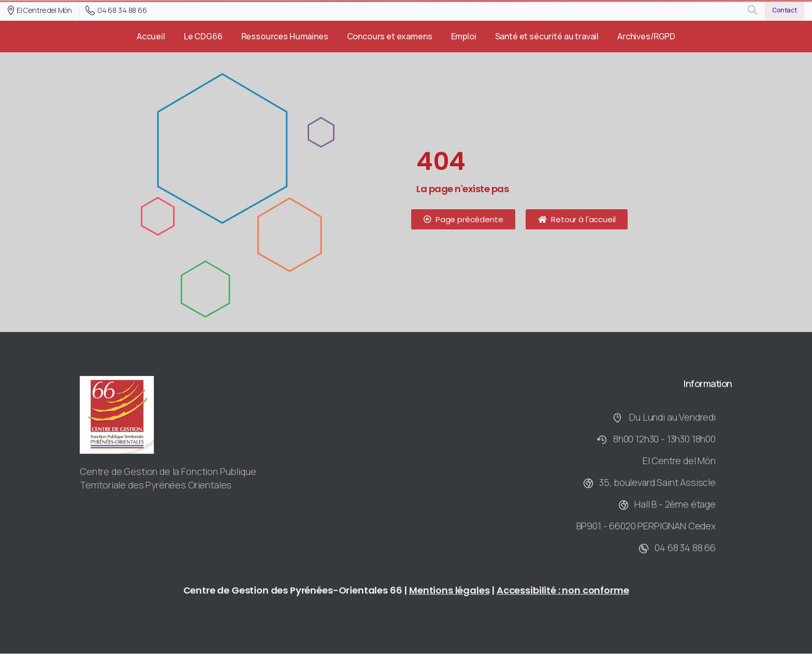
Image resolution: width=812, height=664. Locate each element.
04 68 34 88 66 (116, 10)
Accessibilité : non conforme (563, 594)
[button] (463, 219)
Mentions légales (449, 594)
